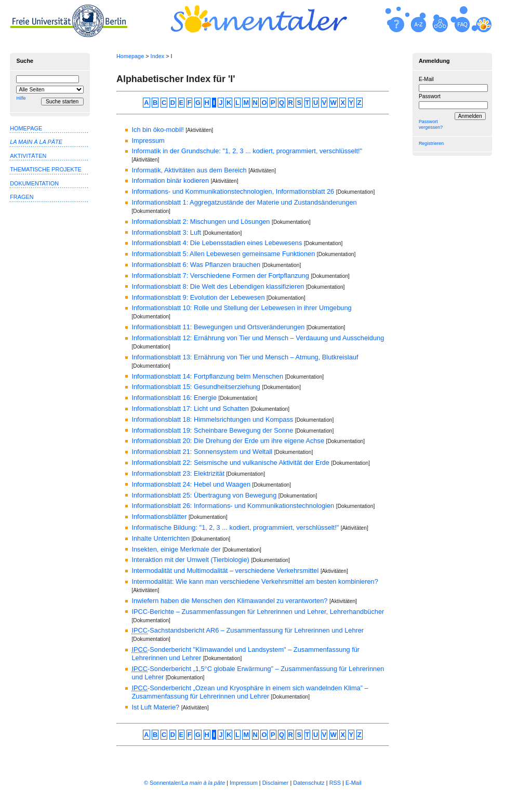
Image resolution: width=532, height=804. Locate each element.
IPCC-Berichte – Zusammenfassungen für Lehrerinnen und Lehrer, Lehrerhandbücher (258, 612)
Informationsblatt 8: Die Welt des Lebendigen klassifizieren (218, 286)
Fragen (22, 197)
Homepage (130, 56)
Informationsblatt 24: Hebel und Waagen (191, 484)
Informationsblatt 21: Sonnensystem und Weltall (202, 452)
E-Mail (426, 79)
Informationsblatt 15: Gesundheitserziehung (196, 387)
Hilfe (21, 98)
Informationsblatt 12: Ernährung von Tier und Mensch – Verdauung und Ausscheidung (258, 338)
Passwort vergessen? (431, 124)
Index (158, 56)
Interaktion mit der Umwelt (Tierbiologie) (190, 560)
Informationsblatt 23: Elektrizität (178, 473)
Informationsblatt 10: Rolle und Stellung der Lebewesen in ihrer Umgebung (241, 308)
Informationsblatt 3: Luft (166, 232)
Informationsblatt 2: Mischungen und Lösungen (201, 222)
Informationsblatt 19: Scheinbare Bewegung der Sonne (212, 430)
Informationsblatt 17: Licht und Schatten (190, 408)
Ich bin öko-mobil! (157, 130)
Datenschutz (309, 783)
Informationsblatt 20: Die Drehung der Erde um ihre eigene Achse (228, 441)
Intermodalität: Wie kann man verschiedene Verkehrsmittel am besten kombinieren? (255, 581)
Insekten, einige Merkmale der (176, 549)
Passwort (430, 96)
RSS (335, 783)
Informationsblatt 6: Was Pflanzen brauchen (196, 265)
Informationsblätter (159, 517)
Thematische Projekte (46, 169)
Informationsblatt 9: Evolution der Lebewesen (198, 297)
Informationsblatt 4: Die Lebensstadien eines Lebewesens (217, 243)
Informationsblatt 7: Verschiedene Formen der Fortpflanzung (220, 276)
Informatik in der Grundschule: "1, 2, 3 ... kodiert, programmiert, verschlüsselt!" (247, 151)
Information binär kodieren (170, 180)
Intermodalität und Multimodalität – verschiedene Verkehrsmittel (225, 571)
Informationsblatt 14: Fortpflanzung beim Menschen (207, 376)
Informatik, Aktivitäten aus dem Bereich (189, 170)
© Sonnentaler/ (184, 783)
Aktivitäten (28, 156)
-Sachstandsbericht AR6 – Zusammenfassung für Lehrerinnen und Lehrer (248, 630)
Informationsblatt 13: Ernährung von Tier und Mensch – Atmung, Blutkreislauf (245, 357)
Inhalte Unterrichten (161, 538)
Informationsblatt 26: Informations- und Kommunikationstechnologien (233, 506)
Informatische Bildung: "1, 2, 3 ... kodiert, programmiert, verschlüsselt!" (235, 527)
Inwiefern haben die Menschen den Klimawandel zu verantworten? (229, 601)
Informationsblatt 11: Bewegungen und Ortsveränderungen (218, 327)
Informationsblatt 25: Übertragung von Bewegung (204, 495)
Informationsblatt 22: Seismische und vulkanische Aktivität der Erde (230, 463)
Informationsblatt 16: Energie (174, 398)
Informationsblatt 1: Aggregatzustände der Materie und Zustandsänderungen (244, 202)
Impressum (148, 140)
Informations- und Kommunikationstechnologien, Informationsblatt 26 (233, 191)
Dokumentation (34, 183)
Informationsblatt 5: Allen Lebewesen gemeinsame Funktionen (223, 254)
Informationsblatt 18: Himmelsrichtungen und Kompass (212, 419)
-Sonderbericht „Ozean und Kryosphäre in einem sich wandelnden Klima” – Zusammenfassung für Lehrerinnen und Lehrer (250, 692)
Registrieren (431, 143)
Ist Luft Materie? (155, 707)
